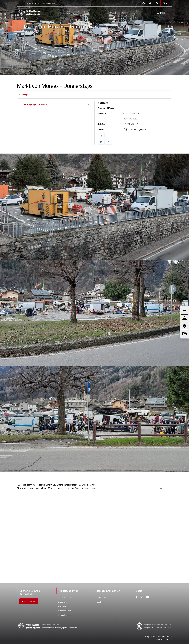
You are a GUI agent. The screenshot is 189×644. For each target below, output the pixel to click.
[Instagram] (142, 597)
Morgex (26, 95)
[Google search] (157, 3)
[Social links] (150, 3)
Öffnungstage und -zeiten (35, 104)
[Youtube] (147, 597)
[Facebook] (137, 597)
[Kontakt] (144, 3)
